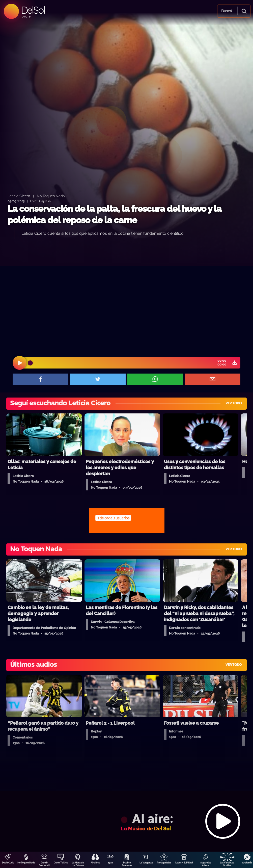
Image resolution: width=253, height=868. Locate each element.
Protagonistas (164, 863)
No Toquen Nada (26, 863)
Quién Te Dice (61, 863)
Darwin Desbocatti (44, 864)
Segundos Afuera (206, 864)
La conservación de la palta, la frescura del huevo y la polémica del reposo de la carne (115, 214)
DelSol (33, 10)
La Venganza (146, 863)
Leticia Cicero (19, 196)
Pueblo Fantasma (127, 864)
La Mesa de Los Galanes (78, 864)
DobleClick (8, 863)
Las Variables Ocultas (227, 864)
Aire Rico (95, 863)
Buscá (227, 11)
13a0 (110, 863)
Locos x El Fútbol (184, 863)
